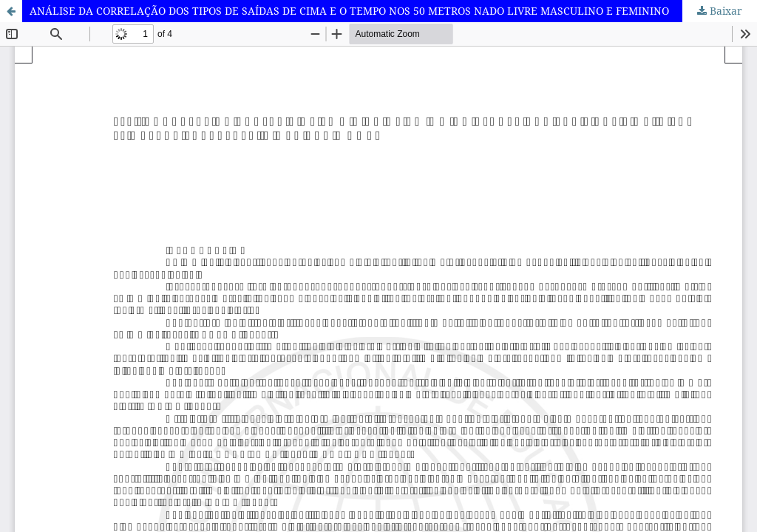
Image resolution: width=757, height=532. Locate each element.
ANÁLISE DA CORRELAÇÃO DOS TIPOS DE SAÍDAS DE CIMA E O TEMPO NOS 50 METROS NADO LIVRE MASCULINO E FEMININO (349, 11)
